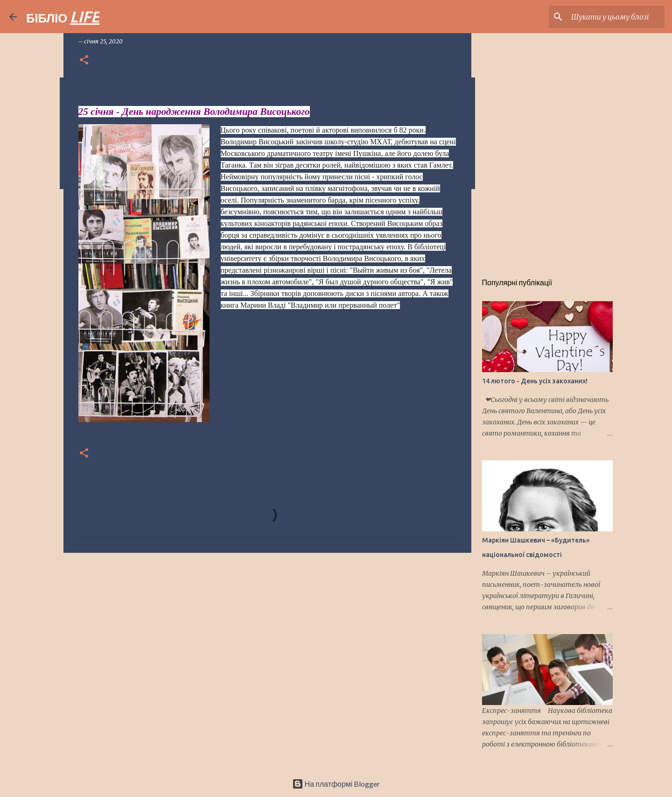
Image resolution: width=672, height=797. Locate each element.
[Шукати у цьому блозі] (616, 17)
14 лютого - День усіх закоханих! (535, 381)
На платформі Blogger (336, 784)
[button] (84, 60)
